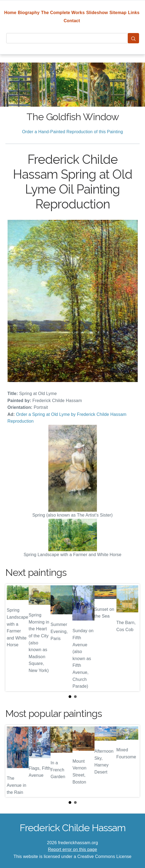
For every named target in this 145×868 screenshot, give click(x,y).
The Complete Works (63, 13)
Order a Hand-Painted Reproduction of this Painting (73, 132)
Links (134, 13)
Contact (72, 21)
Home (10, 13)
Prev (14, 638)
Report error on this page (73, 849)
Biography (29, 13)
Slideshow (97, 13)
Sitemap (118, 13)
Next (131, 638)
